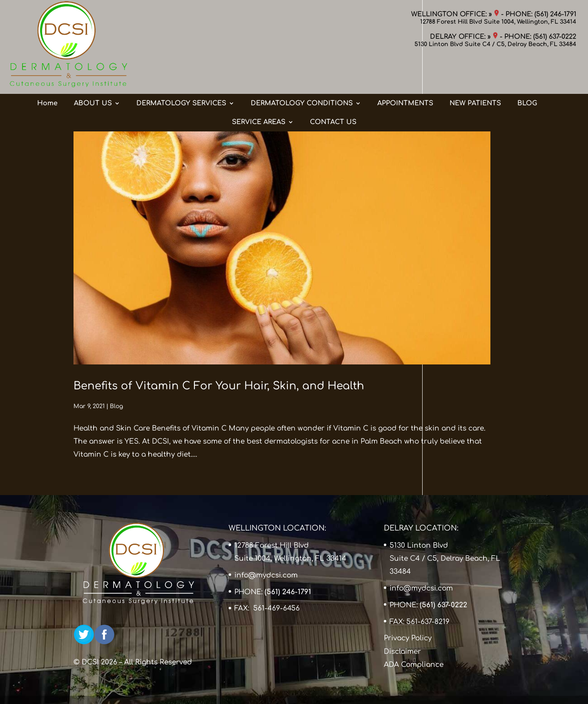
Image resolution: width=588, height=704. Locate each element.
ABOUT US (93, 71)
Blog (116, 406)
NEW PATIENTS (475, 71)
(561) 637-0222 (555, 37)
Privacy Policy (408, 638)
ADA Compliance (414, 665)
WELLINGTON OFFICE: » (455, 14)
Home (47, 71)
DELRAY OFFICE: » (464, 37)
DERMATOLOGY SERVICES (181, 71)
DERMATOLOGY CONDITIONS (302, 71)
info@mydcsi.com (266, 575)
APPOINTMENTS (405, 71)
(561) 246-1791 (555, 14)
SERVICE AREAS (259, 89)
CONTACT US (333, 89)
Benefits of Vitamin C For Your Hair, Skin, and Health (219, 386)
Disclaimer (402, 652)
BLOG (527, 71)
